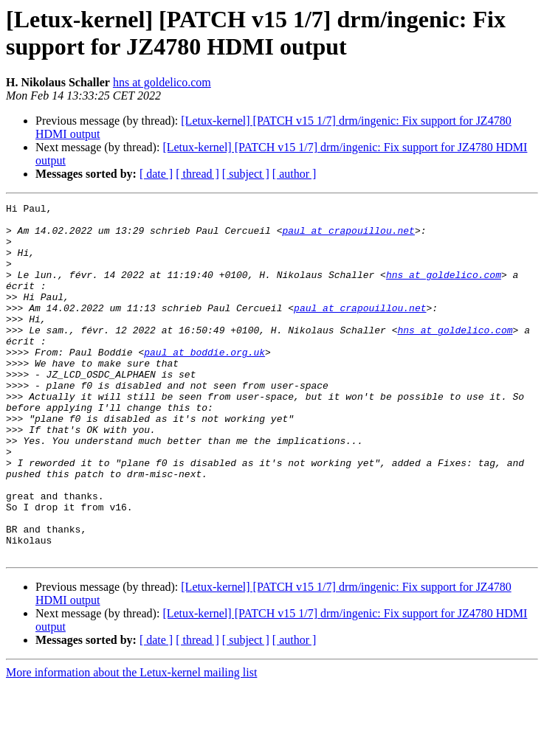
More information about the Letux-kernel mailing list (131, 743)
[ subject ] (246, 174)
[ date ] (156, 174)
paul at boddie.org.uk (204, 383)
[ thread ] (197, 174)
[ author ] (295, 174)
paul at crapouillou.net (348, 237)
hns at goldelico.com (162, 82)
